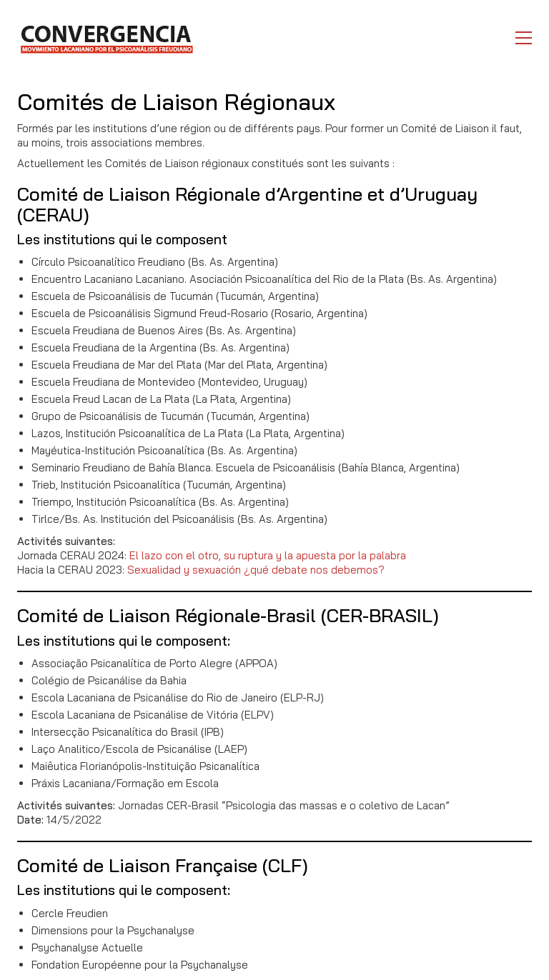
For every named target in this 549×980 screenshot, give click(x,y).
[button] (524, 38)
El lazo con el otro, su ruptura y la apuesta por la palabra (268, 555)
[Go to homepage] (106, 38)
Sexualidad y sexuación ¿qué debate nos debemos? (256, 570)
